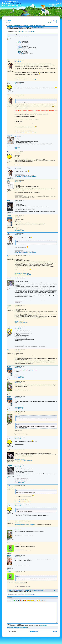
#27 (15, 528)
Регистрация (18, 25)
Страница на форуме (19, 229)
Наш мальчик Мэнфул (19, 324)
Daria (8, 350)
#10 (15, 216)
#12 (15, 256)
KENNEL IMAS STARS (19, 230)
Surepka (9, 543)
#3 (15, 82)
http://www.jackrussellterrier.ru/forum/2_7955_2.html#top (26, 370)
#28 (15, 543)
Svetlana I (9, 216)
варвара (9, 278)
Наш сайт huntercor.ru (19, 321)
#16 (15, 350)
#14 (15, 306)
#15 (15, 327)
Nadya (8, 201)
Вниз (57, 28)
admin (8, 37)
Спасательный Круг (40, 27)
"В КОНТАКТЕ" (18, 462)
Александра (10, 135)
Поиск (28, 25)
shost (8, 327)
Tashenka (9, 306)
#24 (15, 485)
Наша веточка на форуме (20, 460)
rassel (8, 450)
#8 (15, 180)
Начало (9, 25)
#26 (15, 521)
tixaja (8, 521)
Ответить (24, 25)
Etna (8, 180)
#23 (15, 465)
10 (30, 31)
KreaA (8, 256)
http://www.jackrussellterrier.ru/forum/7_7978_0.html (25, 525)
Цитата (19, 38)
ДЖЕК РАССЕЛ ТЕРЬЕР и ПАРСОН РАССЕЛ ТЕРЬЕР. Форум (22, 27)
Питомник (17, 228)
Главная (8, 22)
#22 (15, 450)
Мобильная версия (40, 25)
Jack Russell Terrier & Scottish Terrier (22, 274)
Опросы (13, 25)
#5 (15, 135)
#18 (15, 381)
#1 (15, 37)
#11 (15, 233)
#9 (15, 201)
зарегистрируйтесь (44, 626)
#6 (15, 152)
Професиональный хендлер (20, 481)
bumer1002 (9, 465)
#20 (15, 412)
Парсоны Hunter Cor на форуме (21, 323)
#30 (15, 572)
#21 (15, 437)
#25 (15, 504)
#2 (15, 60)
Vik (8, 82)
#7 (15, 167)
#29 (15, 555)
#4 (15, 95)
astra (8, 381)
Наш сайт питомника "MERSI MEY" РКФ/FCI (24, 461)
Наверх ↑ (56, 591)
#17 (15, 366)
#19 (15, 396)
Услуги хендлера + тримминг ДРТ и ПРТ (23, 275)
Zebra (8, 60)
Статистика (33, 25)
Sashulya (9, 555)
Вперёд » (33, 31)
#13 (15, 278)
